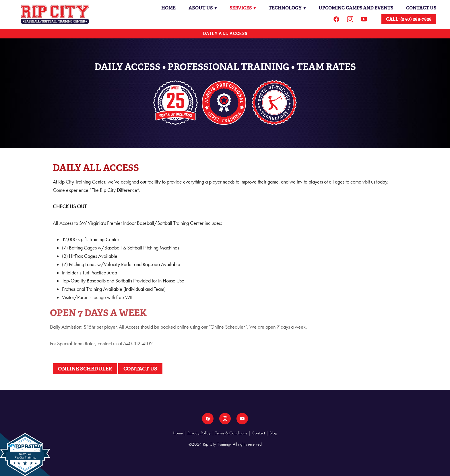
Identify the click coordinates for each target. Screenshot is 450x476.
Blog (273, 433)
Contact (258, 433)
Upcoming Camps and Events (356, 8)
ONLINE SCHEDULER (85, 369)
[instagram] (350, 19)
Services (242, 8)
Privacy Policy (199, 433)
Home (167, 8)
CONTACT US (140, 369)
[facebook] (336, 19)
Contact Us (421, 8)
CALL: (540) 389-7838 (409, 19)
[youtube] (364, 19)
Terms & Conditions (231, 433)
